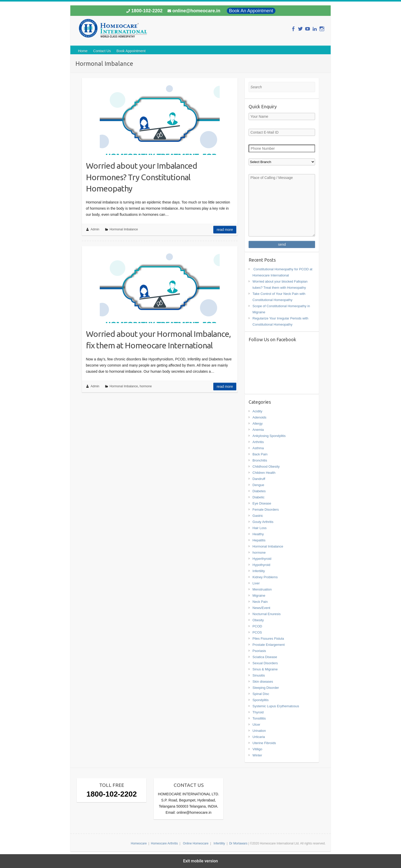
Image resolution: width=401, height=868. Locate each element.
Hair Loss (259, 528)
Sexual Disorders (265, 663)
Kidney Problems (265, 577)
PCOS (257, 632)
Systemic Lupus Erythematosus (276, 706)
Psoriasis (259, 651)
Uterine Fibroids (264, 743)
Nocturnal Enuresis (266, 614)
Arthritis (258, 442)
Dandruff (259, 479)
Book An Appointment (251, 11)
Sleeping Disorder (266, 688)
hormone (146, 386)
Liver (256, 583)
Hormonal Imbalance (124, 229)
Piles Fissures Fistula (268, 639)
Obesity (258, 620)
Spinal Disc (261, 694)
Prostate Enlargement (269, 645)
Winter (257, 755)
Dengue (258, 485)
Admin (95, 229)
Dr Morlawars (238, 843)
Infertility (259, 571)
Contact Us (102, 51)
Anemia (258, 430)
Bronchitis (260, 460)
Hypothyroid (261, 565)
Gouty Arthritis (263, 522)
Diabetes (259, 491)
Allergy (258, 424)
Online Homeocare (196, 843)
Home (83, 51)
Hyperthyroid (262, 559)
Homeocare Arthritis (164, 843)
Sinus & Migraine (265, 669)
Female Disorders (266, 510)
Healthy (258, 534)
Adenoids (259, 417)
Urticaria (259, 737)
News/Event (261, 608)
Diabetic (258, 497)
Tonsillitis (259, 718)
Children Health (264, 473)
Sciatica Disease (265, 657)
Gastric (258, 516)
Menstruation (262, 589)
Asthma (258, 448)
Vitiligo (257, 749)
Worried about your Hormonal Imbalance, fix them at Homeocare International (158, 340)
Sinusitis (259, 675)
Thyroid (258, 712)
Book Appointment (131, 51)
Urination (259, 731)
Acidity (257, 411)
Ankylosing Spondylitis (269, 436)
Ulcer (256, 725)
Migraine (259, 596)
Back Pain (260, 454)
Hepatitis (259, 540)
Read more (225, 230)
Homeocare (139, 843)
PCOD (257, 626)
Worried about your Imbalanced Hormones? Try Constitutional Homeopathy (142, 177)
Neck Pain (260, 602)
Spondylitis (260, 700)
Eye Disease (262, 503)
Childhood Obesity (266, 467)
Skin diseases (263, 682)
